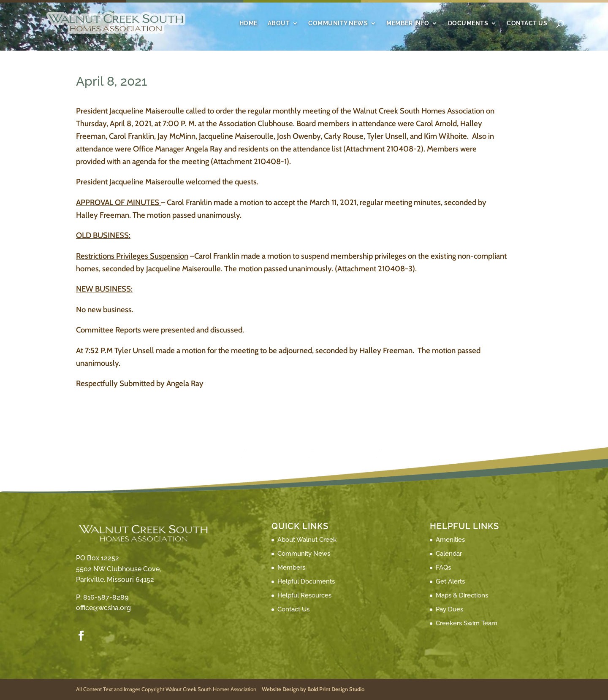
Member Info (408, 23)
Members (291, 568)
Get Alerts (450, 581)
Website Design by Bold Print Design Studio (313, 689)
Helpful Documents (306, 581)
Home (248, 23)
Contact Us (527, 23)
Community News (338, 23)
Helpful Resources (304, 595)
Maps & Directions (462, 595)
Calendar (449, 554)
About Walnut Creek (307, 540)
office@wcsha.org (103, 608)
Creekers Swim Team (467, 623)
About (279, 23)
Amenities (450, 540)
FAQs (443, 568)
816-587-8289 (106, 597)
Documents (468, 23)
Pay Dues (449, 609)
